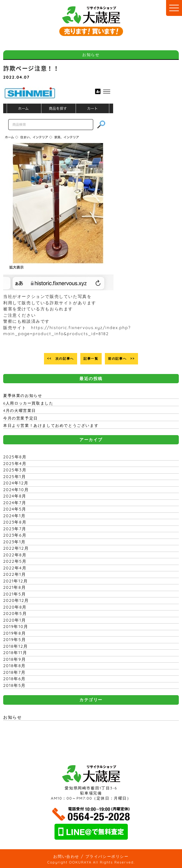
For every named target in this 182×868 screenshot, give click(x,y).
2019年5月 (15, 639)
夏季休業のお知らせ (23, 395)
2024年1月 (15, 516)
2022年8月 (15, 555)
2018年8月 (15, 666)
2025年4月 (15, 463)
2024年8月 (15, 496)
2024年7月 (15, 503)
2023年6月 (15, 535)
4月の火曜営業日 (20, 410)
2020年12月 (16, 600)
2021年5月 (15, 594)
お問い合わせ (66, 856)
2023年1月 (15, 542)
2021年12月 (16, 581)
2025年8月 (15, 457)
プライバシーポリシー (107, 856)
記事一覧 (91, 359)
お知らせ (12, 717)
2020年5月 (15, 613)
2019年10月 (16, 626)
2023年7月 (15, 529)
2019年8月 (15, 633)
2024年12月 (16, 483)
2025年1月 (15, 476)
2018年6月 (15, 679)
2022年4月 (15, 568)
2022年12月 (16, 548)
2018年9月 (15, 659)
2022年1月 (15, 574)
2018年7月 (15, 672)
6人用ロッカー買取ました (28, 403)
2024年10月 (16, 490)
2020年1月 (15, 620)
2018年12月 (16, 646)
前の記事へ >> (121, 359)
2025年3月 (15, 470)
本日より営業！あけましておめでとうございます (51, 425)
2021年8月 (15, 587)
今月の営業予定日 (21, 418)
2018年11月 (15, 653)
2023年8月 (15, 522)
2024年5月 (15, 509)
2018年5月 (15, 685)
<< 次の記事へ (61, 359)
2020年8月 (15, 607)
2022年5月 (15, 561)
